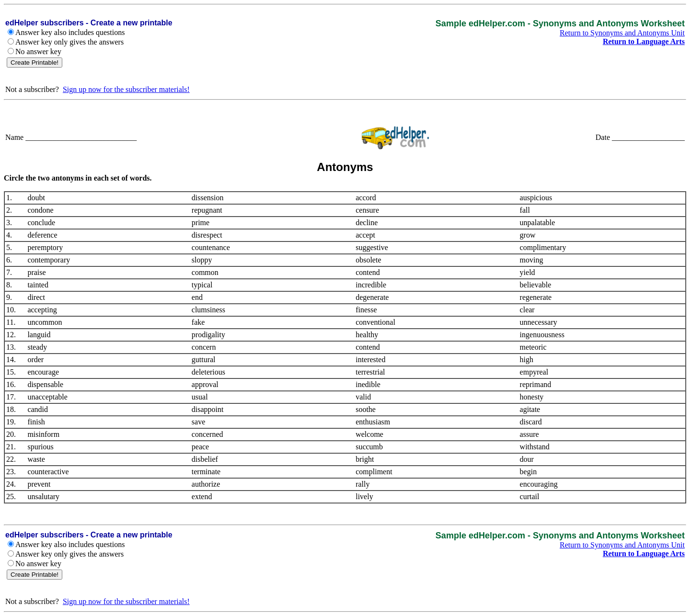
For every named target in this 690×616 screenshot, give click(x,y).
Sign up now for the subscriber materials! (126, 89)
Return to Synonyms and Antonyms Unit (622, 33)
